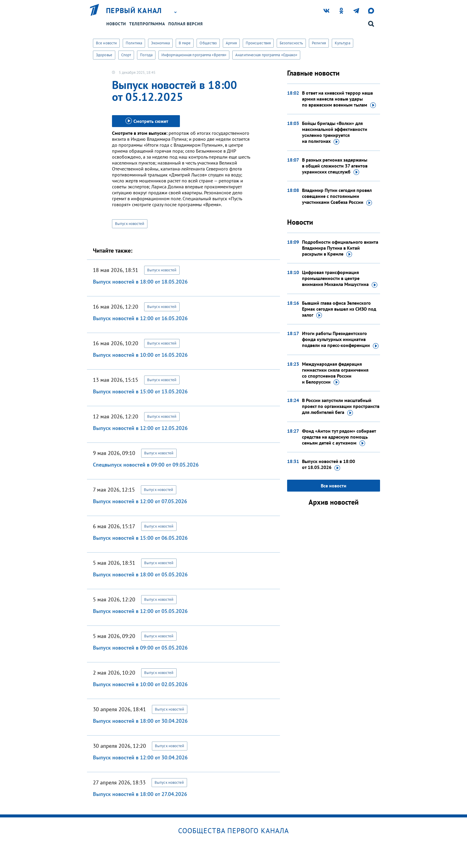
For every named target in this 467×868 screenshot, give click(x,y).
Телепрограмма (147, 24)
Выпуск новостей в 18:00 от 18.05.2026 (140, 282)
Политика (134, 43)
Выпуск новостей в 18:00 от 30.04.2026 (140, 721)
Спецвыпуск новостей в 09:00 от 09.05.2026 (146, 465)
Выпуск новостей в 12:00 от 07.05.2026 (140, 501)
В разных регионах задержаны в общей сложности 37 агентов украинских (335, 166)
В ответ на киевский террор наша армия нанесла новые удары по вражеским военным (339, 99)
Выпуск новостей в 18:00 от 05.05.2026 (140, 574)
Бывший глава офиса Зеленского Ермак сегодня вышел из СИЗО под (339, 309)
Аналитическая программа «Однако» (266, 55)
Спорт (126, 55)
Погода (146, 55)
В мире (185, 43)
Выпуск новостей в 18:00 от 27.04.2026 (140, 794)
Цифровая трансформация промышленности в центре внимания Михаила (340, 279)
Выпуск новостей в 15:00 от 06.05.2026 (140, 538)
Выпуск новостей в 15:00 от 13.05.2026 (140, 391)
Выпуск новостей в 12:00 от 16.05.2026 (140, 318)
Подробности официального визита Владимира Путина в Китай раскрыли (340, 248)
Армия (231, 43)
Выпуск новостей (130, 224)
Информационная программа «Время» (194, 55)
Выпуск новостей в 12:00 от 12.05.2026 (140, 428)
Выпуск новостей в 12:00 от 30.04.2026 (140, 757)
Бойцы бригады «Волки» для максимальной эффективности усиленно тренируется (335, 132)
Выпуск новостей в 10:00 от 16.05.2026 (140, 355)
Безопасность (291, 43)
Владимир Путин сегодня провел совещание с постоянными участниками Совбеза (337, 196)
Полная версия (186, 24)
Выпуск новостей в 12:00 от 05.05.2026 (140, 611)
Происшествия (258, 43)
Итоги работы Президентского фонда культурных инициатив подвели (340, 340)
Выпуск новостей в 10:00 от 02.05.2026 (140, 684)
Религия (319, 43)
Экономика (160, 43)
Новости (116, 24)
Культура (343, 43)
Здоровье (104, 55)
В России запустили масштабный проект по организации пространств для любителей (341, 406)
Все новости (106, 43)
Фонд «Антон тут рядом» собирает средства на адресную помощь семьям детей (339, 437)
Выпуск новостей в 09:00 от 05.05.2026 (140, 648)
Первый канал (134, 11)
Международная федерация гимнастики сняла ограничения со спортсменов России (335, 373)
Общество (208, 43)
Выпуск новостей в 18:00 (329, 465)
